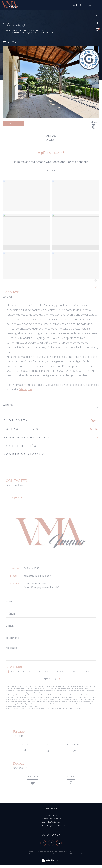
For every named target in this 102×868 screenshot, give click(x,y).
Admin (55, 857)
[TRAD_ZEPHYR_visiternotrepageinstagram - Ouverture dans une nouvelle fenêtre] (51, 846)
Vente (16, 30)
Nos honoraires (21, 857)
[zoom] (27, 182)
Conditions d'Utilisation (60, 708)
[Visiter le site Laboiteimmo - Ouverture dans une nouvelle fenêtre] (51, 862)
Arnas (25, 30)
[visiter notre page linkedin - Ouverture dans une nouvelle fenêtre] (59, 846)
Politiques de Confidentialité (40, 708)
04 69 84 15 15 (32, 568)
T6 (42, 30)
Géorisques (26, 389)
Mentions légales (45, 857)
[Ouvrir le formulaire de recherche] (81, 5)
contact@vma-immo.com (38, 576)
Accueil (7, 30)
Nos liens (63, 857)
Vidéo (94, 122)
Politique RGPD (74, 857)
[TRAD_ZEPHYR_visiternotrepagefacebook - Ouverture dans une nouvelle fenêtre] (43, 846)
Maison (34, 30)
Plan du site (33, 857)
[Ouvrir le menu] (97, 5)
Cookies (84, 857)
